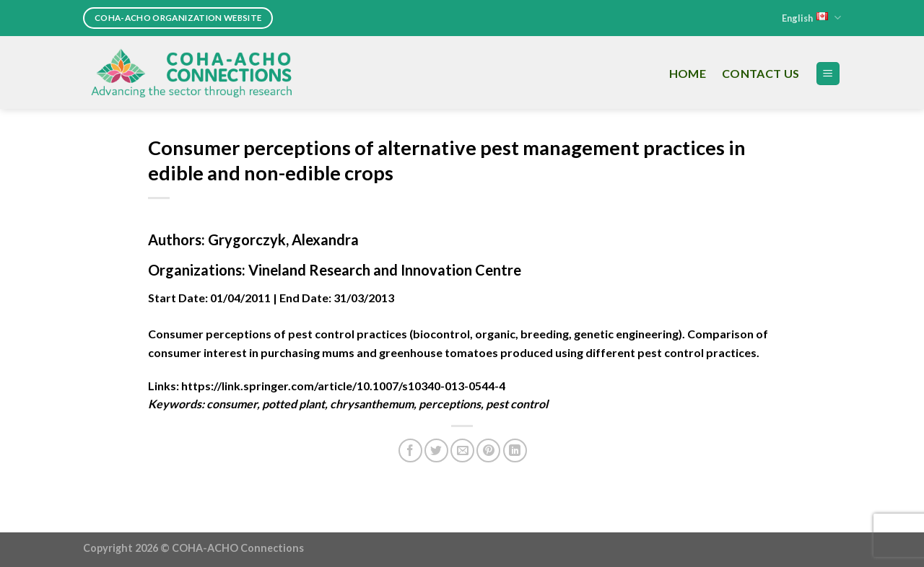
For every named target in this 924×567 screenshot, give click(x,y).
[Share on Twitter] (436, 450)
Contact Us (760, 73)
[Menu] (828, 74)
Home (688, 73)
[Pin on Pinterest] (488, 450)
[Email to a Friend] (462, 450)
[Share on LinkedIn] (515, 450)
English (811, 18)
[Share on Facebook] (410, 450)
